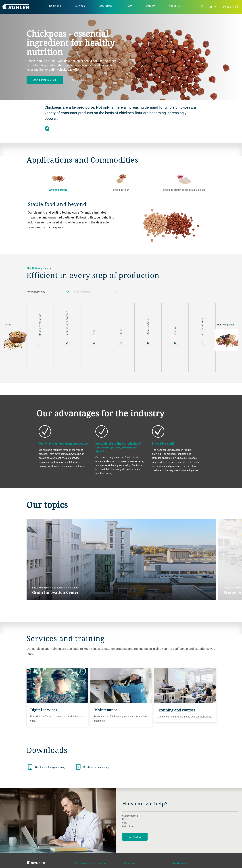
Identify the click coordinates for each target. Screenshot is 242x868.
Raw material (48, 292)
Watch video (79, 80)
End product (95, 292)
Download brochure (45, 80)
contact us (135, 837)
